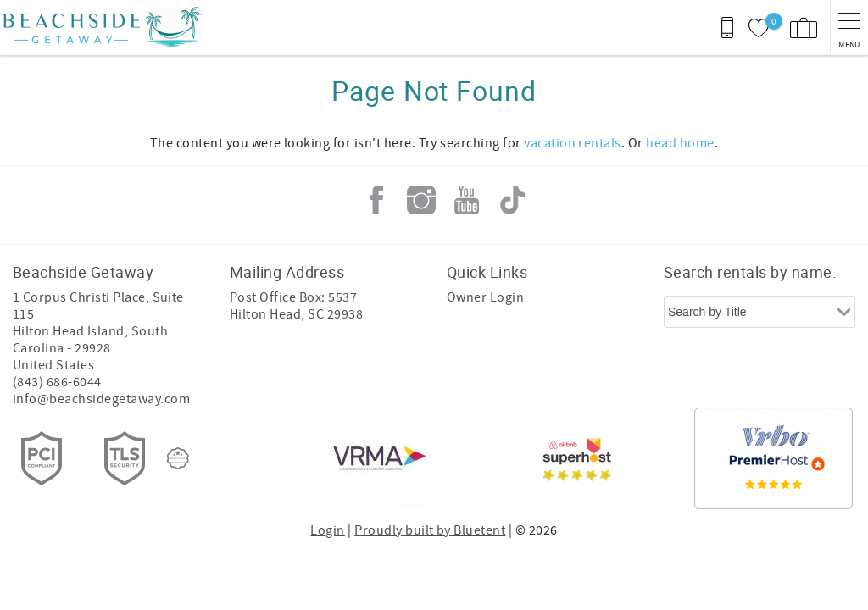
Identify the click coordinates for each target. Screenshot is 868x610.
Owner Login (485, 297)
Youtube (467, 200)
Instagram (421, 200)
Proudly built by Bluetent (430, 530)
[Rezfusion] (178, 458)
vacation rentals (573, 143)
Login (327, 530)
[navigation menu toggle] (849, 28)
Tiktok (512, 200)
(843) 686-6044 (57, 382)
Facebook (376, 200)
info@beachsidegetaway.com (101, 399)
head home (680, 143)
